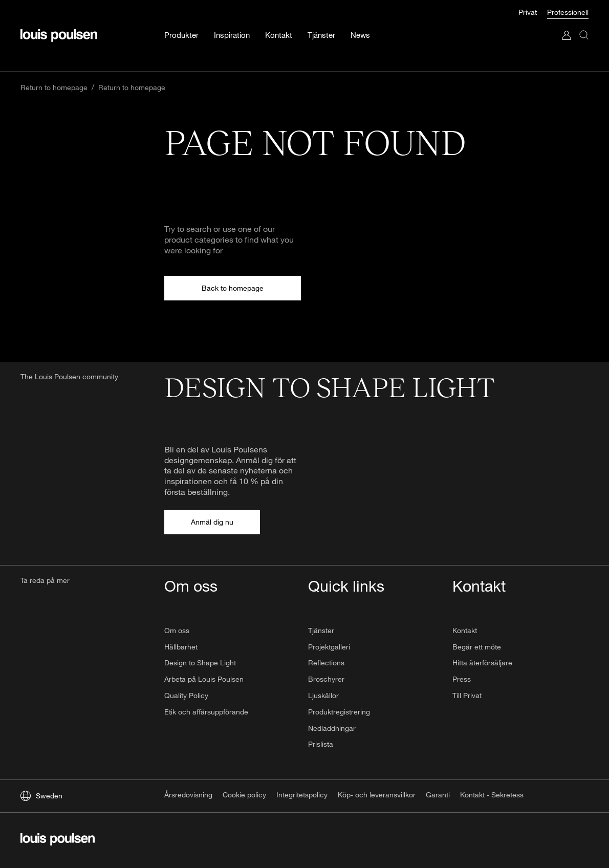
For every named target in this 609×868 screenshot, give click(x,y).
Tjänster (321, 630)
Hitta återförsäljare (482, 663)
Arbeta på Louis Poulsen (204, 679)
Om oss (177, 630)
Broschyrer (326, 679)
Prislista (321, 744)
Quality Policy (186, 695)
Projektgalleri (329, 647)
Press (462, 679)
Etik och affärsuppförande (206, 712)
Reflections (326, 663)
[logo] (58, 841)
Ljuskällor (323, 695)
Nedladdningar (332, 728)
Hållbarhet (181, 647)
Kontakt (465, 630)
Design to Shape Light (200, 663)
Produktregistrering (339, 712)
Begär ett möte (477, 647)
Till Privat (467, 695)
